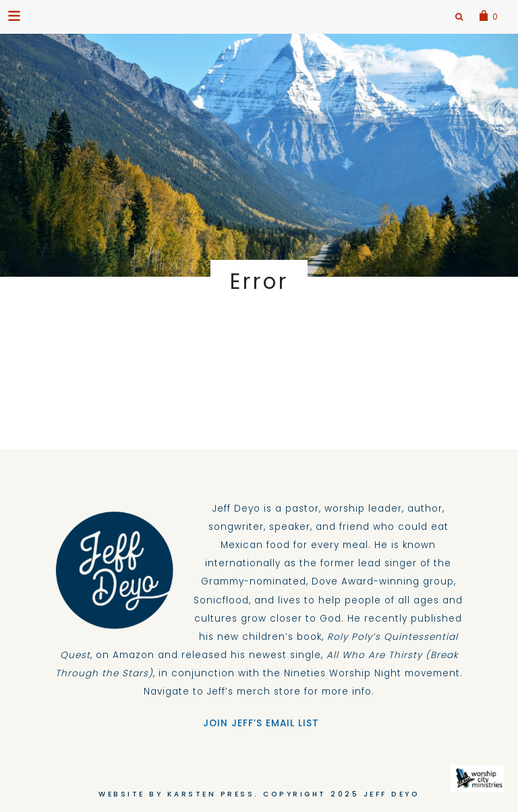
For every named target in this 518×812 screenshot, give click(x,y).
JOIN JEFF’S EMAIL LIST (259, 723)
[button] (15, 16)
